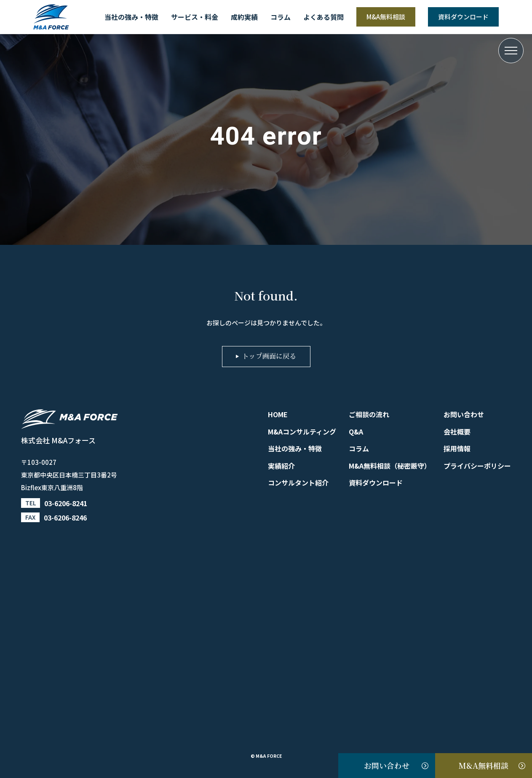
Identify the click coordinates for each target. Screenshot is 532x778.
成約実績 (244, 17)
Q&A (356, 432)
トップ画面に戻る (269, 357)
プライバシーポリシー (477, 466)
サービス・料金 (195, 17)
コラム (281, 17)
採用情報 (457, 448)
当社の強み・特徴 (131, 17)
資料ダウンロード (463, 17)
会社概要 (457, 432)
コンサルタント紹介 (298, 483)
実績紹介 (281, 466)
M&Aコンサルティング (302, 432)
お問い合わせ (387, 765)
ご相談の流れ (369, 414)
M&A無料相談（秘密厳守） (390, 466)
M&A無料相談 (386, 17)
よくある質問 (323, 17)
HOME (278, 414)
